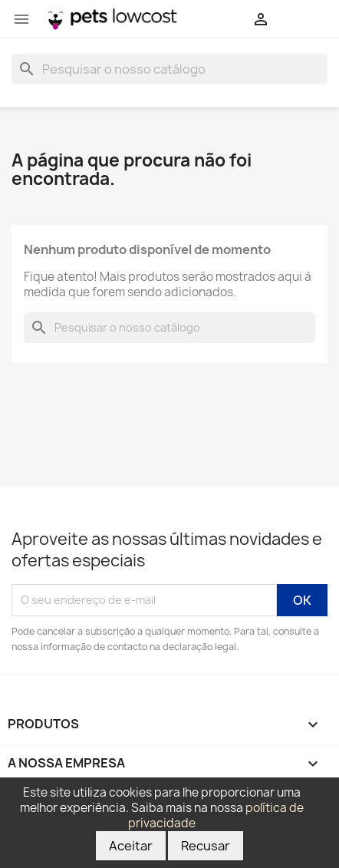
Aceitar (131, 846)
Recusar (206, 846)
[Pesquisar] (169, 69)
